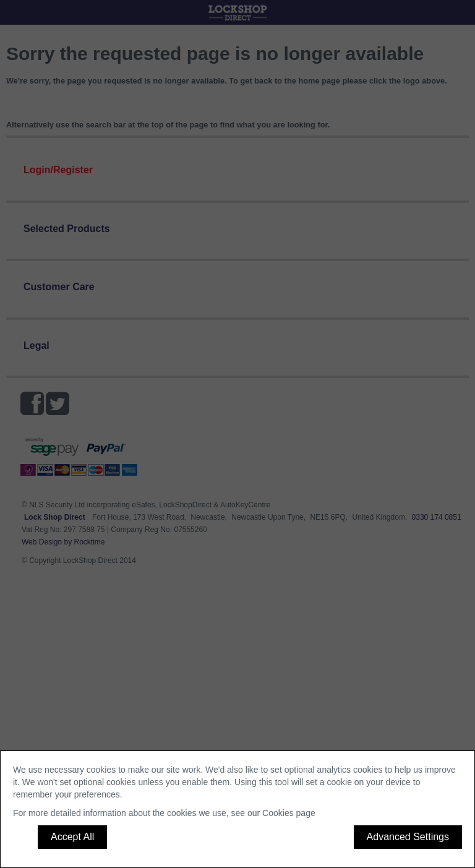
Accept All (72, 837)
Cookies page (289, 813)
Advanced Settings (408, 837)
